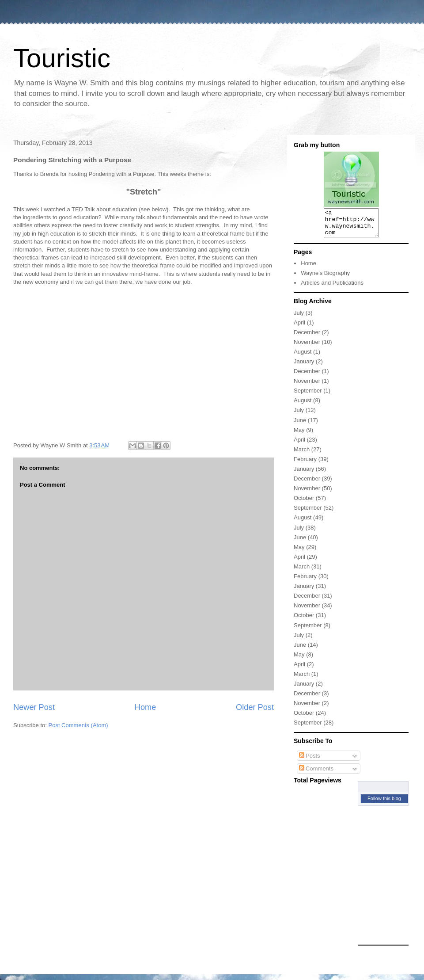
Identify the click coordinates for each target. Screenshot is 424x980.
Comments (316, 774)
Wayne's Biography (325, 278)
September (308, 396)
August (303, 357)
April (299, 328)
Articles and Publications (332, 288)
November (307, 347)
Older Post (255, 707)
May (299, 435)
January (304, 367)
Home (146, 707)
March (302, 455)
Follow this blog (384, 804)
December (307, 337)
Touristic (62, 58)
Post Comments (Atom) (78, 725)
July (299, 318)
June (300, 425)
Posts (310, 761)
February (305, 464)
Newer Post (34, 707)
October (304, 503)
